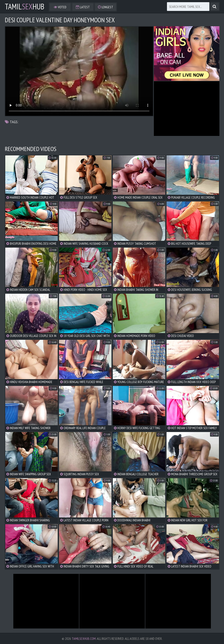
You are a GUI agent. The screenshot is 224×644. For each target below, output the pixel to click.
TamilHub (25, 7)
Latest (83, 7)
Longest (106, 7)
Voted (60, 7)
